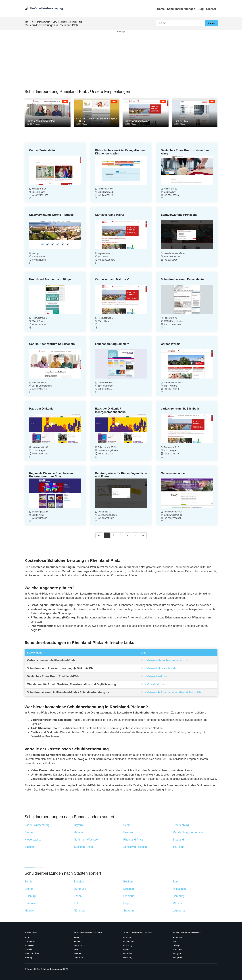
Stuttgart (177, 953)
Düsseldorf (128, 942)
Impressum (30, 945)
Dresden (127, 938)
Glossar (211, 9)
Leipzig (176, 945)
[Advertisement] (117, 55)
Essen (126, 949)
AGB (27, 938)
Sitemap (28, 957)
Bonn (76, 949)
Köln (175, 942)
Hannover (177, 938)
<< (99, 535)
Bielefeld (78, 942)
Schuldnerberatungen (181, 9)
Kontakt (28, 949)
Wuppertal (178, 957)
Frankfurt (128, 953)
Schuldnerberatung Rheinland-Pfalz (67, 22)
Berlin (77, 938)
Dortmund (79, 957)
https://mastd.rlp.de (152, 684)
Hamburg (128, 957)
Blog (201, 9)
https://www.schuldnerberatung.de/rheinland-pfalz (171, 692)
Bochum (78, 945)
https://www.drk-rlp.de (154, 676)
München (177, 949)
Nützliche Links (32, 953)
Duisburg (128, 945)
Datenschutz (31, 942)
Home (161, 9)
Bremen (78, 953)
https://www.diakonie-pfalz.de (158, 668)
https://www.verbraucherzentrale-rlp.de (164, 660)
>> (143, 535)
